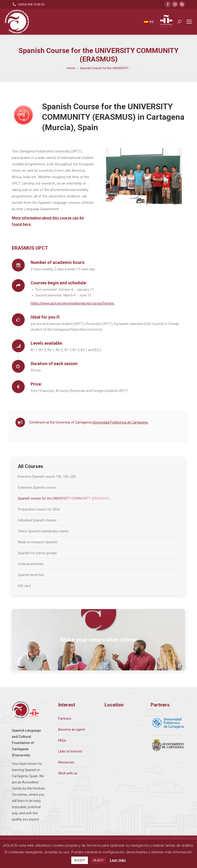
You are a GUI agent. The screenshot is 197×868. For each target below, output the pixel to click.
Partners (65, 719)
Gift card (24, 586)
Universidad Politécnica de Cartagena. (120, 422)
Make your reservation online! (98, 640)
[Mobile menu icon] (189, 22)
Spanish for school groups (37, 553)
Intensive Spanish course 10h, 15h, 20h (47, 477)
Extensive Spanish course (37, 487)
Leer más (118, 860)
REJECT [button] (98, 860)
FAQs (62, 740)
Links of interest (70, 751)
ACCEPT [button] (80, 860)
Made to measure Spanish (38, 542)
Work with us (68, 773)
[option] (144, 177)
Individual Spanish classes (37, 520)
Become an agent (72, 730)
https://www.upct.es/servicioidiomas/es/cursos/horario (73, 303)
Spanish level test (31, 575)
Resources (66, 762)
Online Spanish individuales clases (43, 531)
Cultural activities (31, 564)
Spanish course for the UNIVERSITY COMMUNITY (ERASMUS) (64, 498)
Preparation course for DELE (39, 509)
